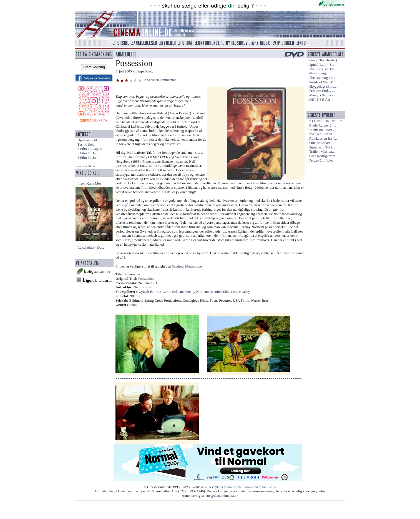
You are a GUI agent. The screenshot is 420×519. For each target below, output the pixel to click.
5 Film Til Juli (88, 153)
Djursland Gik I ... (90, 140)
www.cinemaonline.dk (261, 487)
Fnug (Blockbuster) (323, 60)
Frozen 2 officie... (322, 160)
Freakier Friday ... (322, 91)
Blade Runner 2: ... (323, 125)
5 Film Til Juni (88, 158)
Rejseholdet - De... (91, 248)
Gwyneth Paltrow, (149, 292)
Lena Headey (241, 292)
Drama (132, 305)
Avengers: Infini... (322, 134)
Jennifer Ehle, (221, 292)
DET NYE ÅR (320, 100)
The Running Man (322, 78)
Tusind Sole (86, 145)
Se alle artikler (85, 166)
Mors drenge (318, 73)
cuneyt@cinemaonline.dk (223, 487)
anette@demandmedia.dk (220, 496)
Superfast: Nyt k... (322, 147)
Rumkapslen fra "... (323, 138)
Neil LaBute (142, 287)
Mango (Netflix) (321, 95)
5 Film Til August (90, 149)
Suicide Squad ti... (322, 143)
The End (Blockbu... (324, 69)
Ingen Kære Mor (89, 183)
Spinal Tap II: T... (322, 65)
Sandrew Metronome (187, 266)
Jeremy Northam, (198, 292)
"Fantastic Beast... (322, 130)
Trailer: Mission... (322, 152)
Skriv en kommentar (161, 80)
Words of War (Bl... (323, 82)
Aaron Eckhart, (174, 292)
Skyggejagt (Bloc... (323, 87)
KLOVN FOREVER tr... (327, 121)
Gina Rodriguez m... (324, 156)
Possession (146, 279)
